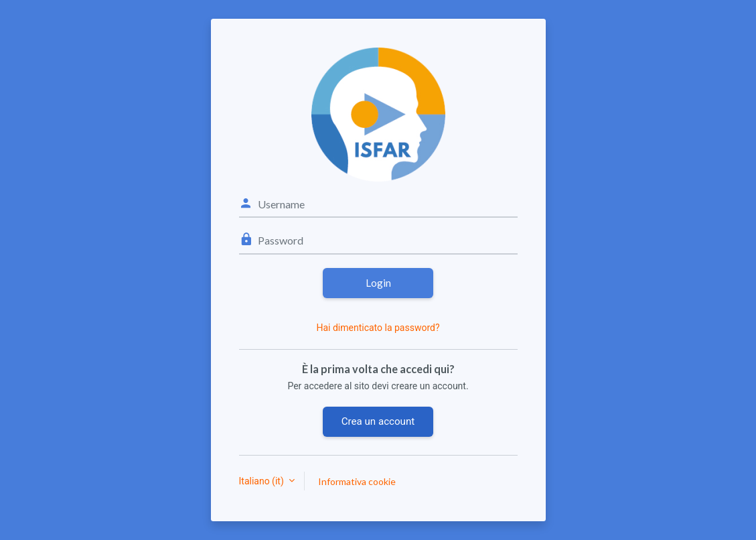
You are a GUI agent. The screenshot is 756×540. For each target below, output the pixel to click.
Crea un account (378, 421)
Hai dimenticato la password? (378, 328)
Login (378, 283)
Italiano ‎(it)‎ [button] (263, 481)
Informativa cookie (357, 481)
